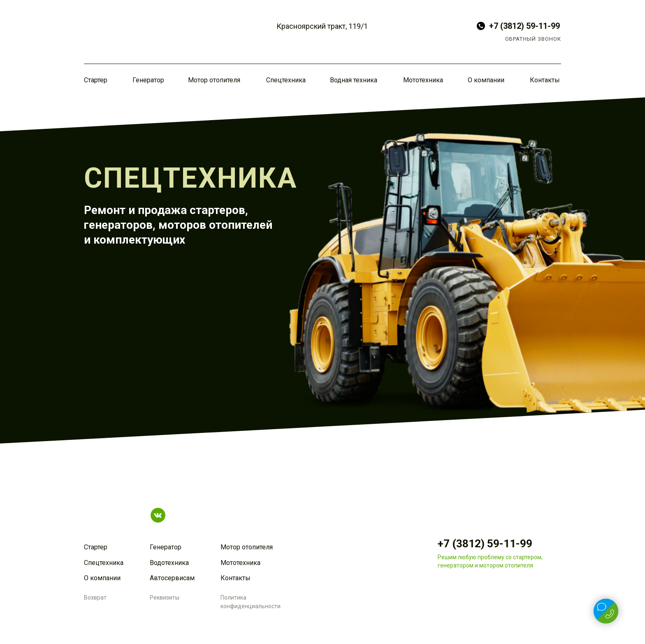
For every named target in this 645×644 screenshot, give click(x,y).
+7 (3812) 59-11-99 (524, 26)
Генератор (148, 80)
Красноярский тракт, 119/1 (322, 26)
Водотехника (169, 563)
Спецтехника (286, 80)
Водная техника (354, 80)
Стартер (96, 80)
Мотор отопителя (214, 80)
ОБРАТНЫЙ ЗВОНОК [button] (533, 39)
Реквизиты (165, 598)
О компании (486, 80)
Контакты (545, 80)
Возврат (95, 598)
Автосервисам (172, 578)
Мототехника (423, 80)
